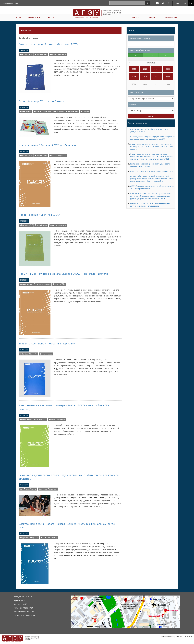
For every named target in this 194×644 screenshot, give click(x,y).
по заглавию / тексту (140, 38)
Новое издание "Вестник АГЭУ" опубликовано (48, 145)
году (136, 55)
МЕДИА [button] (135, 17)
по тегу (133, 105)
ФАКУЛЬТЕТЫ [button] (34, 17)
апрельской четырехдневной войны (49, 111)
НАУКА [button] (51, 17)
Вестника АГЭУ (26, 54)
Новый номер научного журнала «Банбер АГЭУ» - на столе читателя (63, 274)
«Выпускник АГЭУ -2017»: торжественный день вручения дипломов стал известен (150, 205)
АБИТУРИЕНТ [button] (171, 17)
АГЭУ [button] (18, 17)
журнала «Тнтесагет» (48, 489)
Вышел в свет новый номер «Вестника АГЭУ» (48, 44)
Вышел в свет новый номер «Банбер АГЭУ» (47, 344)
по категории (136, 92)
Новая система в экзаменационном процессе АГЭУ (152, 171)
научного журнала (58, 54)
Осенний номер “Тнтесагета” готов (41, 101)
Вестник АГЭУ (59, 284)
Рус (191, 3)
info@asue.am (29, 615)
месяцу (151, 55)
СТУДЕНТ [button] (152, 17)
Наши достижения (10, 3)
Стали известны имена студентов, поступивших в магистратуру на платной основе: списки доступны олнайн (152, 146)
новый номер (41, 54)
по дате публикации (140, 50)
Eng (184, 3)
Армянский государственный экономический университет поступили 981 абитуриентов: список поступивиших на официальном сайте (152, 179)
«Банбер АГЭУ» (26, 354)
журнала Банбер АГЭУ (29, 538)
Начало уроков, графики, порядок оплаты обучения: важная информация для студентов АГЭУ (153, 138)
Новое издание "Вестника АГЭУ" (40, 215)
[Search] (147, 3)
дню (166, 55)
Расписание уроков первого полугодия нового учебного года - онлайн (150, 165)
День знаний (25, 111)
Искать (151, 116)
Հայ (177, 3)
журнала (85, 111)
